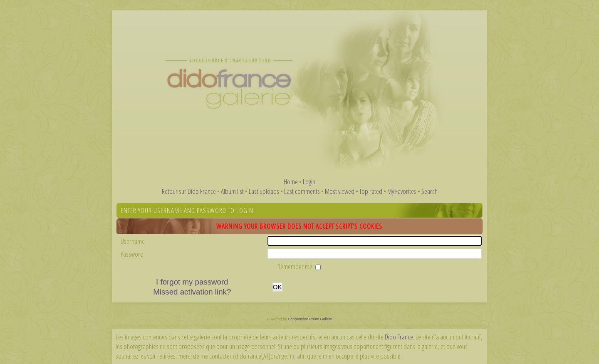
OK (277, 287)
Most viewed (340, 191)
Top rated (371, 191)
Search (429, 191)
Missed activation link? (192, 292)
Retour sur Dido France (189, 191)
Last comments (302, 191)
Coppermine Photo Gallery (310, 319)
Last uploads (264, 191)
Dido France (399, 337)
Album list (232, 191)
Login (309, 182)
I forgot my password (192, 282)
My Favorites (402, 191)
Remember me (296, 266)
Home (291, 182)
